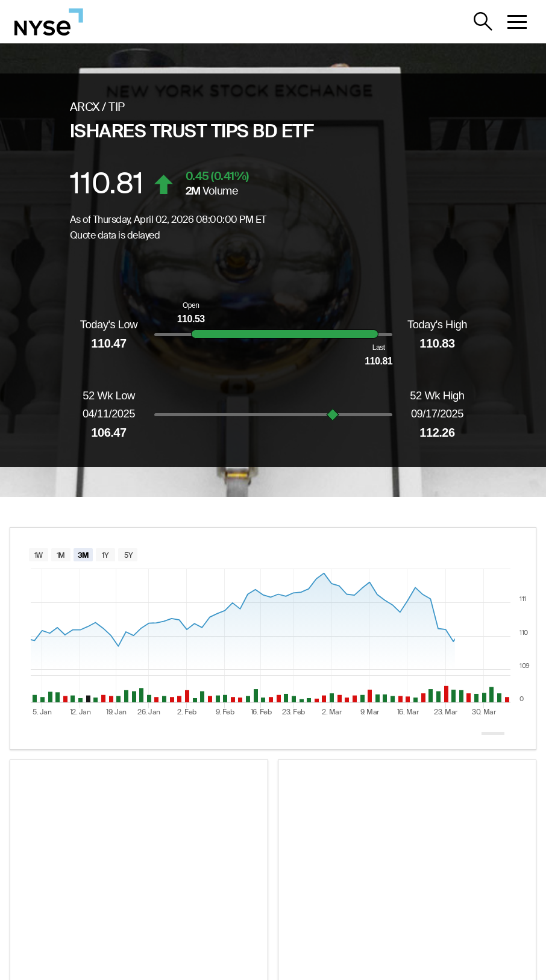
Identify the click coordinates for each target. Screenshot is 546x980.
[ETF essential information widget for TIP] (139, 871)
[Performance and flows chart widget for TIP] (407, 871)
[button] (517, 22)
